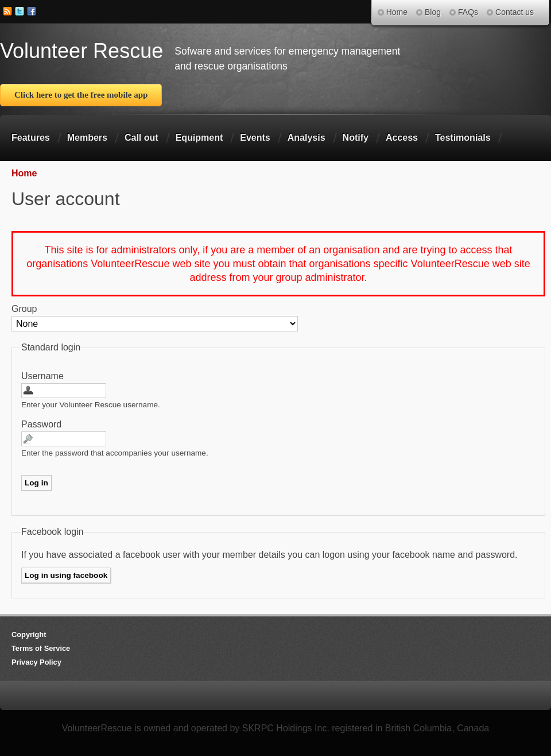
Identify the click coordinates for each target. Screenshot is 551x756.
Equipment (199, 138)
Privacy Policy (36, 662)
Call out (141, 138)
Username (42, 376)
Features (31, 138)
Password (41, 424)
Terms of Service (41, 648)
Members (87, 138)
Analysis (306, 138)
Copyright (29, 635)
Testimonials (463, 138)
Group (24, 309)
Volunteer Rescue (82, 51)
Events (255, 138)
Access (402, 138)
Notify (356, 138)
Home (24, 173)
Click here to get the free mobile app (81, 95)
